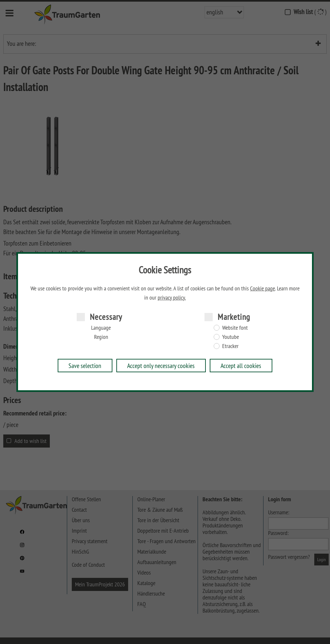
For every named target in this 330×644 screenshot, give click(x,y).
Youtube (231, 337)
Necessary (106, 317)
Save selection (85, 366)
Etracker (230, 346)
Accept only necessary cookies (161, 366)
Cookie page (262, 288)
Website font (235, 328)
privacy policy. (172, 298)
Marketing (234, 317)
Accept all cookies (241, 366)
